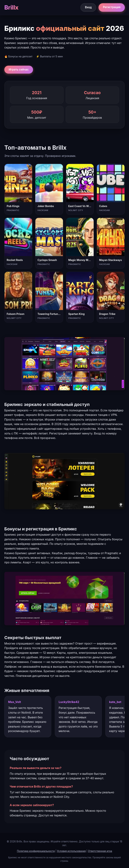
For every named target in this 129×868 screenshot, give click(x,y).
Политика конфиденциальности (36, 851)
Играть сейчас (19, 70)
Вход (88, 7)
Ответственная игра (100, 851)
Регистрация (112, 7)
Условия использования (71, 851)
